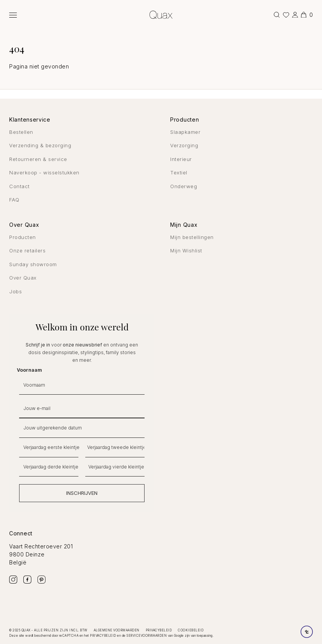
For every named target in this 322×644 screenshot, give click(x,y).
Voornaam (29, 370)
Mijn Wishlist (186, 250)
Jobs (15, 291)
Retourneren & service (38, 159)
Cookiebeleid (191, 630)
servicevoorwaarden (147, 636)
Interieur (181, 159)
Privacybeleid (159, 630)
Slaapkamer (185, 132)
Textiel (179, 172)
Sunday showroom (33, 264)
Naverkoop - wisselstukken (44, 172)
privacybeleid (103, 636)
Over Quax (23, 278)
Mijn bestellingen (192, 237)
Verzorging (184, 145)
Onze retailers (27, 250)
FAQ (14, 200)
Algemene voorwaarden (117, 630)
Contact (20, 186)
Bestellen (21, 132)
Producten (23, 237)
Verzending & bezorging (40, 145)
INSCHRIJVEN (82, 493)
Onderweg (184, 186)
